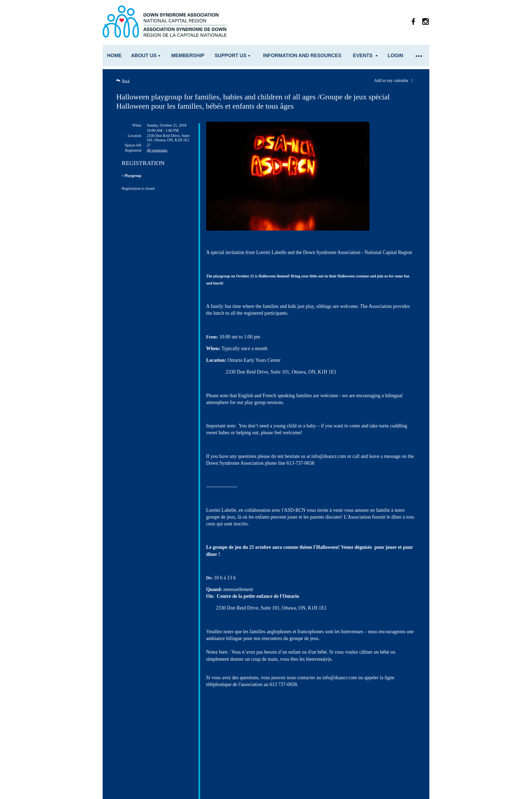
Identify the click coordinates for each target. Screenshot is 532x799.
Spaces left (133, 145)
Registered (133, 150)
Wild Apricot (367, 792)
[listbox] (395, 81)
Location (134, 136)
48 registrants (157, 150)
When (137, 125)
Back (126, 81)
